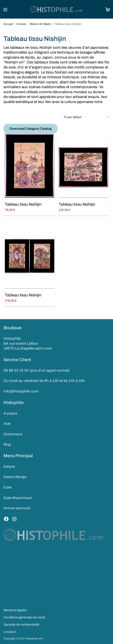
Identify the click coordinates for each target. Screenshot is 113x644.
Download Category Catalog (31, 129)
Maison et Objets (40, 24)
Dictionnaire (13, 434)
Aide (7, 424)
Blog (7, 444)
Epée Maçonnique (18, 498)
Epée (8, 487)
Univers (21, 24)
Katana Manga (15, 477)
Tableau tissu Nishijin (23, 204)
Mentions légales (15, 610)
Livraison (10, 632)
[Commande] (86, 117)
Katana (9, 466)
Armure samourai (17, 508)
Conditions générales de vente (24, 617)
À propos (10, 413)
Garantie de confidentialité (21, 625)
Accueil (8, 24)
